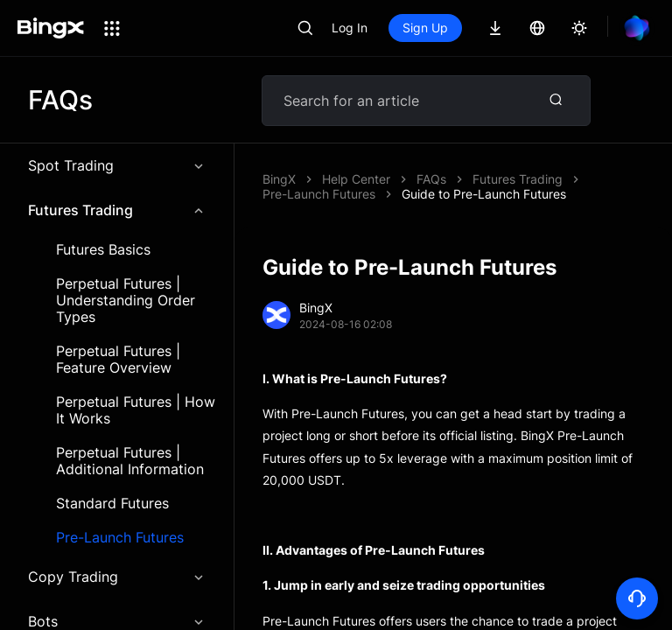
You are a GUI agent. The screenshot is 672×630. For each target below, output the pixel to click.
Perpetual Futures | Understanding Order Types (126, 301)
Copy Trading (117, 577)
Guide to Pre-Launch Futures (484, 194)
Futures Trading (117, 210)
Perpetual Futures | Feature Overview (118, 360)
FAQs (431, 179)
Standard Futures (112, 504)
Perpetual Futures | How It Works (136, 410)
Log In (350, 28)
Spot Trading (117, 165)
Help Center (356, 179)
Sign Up (425, 28)
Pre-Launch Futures (120, 538)
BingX (279, 179)
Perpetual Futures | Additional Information (130, 461)
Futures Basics (103, 250)
